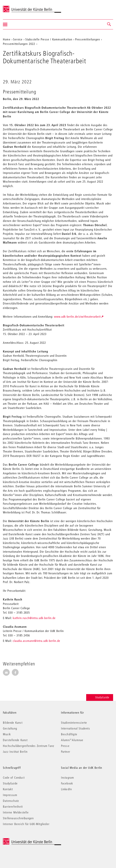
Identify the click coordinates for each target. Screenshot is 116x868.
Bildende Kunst (13, 723)
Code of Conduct (14, 777)
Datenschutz (11, 801)
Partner (66, 752)
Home (7, 39)
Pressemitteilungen (88, 39)
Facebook (67, 783)
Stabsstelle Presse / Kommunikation (49, 39)
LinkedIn (67, 789)
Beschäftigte (69, 734)
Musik (7, 734)
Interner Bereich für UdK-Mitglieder (26, 824)
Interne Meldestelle (16, 812)
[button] (109, 24)
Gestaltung (10, 728)
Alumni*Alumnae (72, 740)
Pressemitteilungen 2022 (19, 44)
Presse (65, 746)
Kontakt (8, 789)
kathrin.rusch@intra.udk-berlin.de (34, 618)
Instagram (68, 777)
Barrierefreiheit (13, 806)
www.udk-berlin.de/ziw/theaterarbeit (77, 316)
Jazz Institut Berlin (15, 752)
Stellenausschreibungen (18, 818)
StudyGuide (100, 697)
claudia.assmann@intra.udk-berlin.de (37, 641)
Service (18, 39)
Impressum (10, 795)
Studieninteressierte (74, 723)
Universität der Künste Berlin (18, 7)
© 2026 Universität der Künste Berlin (23, 840)
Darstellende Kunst (15, 740)
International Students (76, 728)
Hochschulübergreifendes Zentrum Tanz (29, 746)
